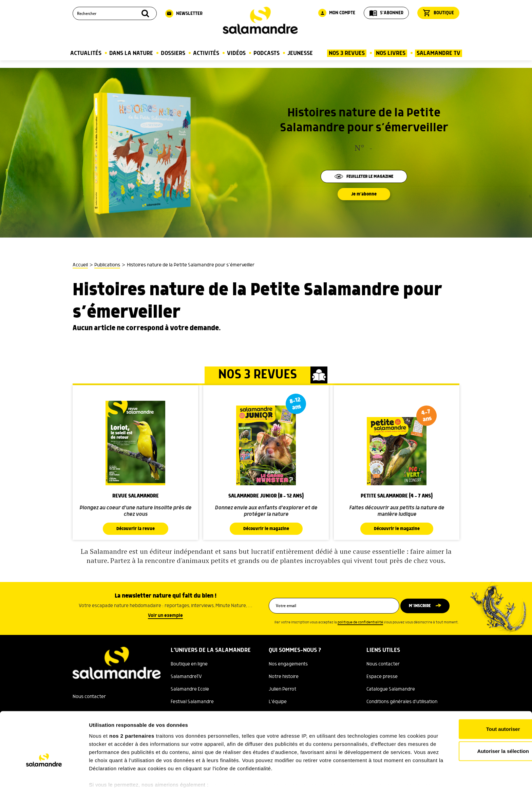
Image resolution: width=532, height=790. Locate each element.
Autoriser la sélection (476, 714)
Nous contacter (383, 664)
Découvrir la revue (135, 529)
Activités (206, 53)
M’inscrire (423, 606)
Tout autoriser (475, 692)
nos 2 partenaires (132, 699)
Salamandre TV (439, 53)
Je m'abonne (364, 194)
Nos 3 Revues (347, 53)
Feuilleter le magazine (364, 176)
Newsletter (184, 14)
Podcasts (267, 53)
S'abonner (386, 13)
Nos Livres (391, 53)
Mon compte (337, 13)
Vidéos (236, 53)
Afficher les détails (374, 777)
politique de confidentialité (360, 622)
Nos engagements (288, 664)
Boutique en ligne (189, 664)
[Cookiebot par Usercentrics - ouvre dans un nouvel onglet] (44, 777)
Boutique (438, 13)
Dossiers (173, 53)
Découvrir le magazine (266, 529)
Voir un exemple (165, 616)
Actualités (86, 53)
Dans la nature (131, 53)
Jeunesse (300, 53)
